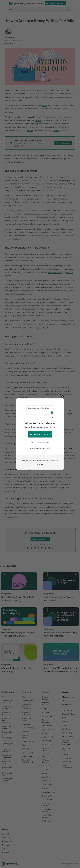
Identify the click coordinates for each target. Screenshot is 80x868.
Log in (48, 448)
